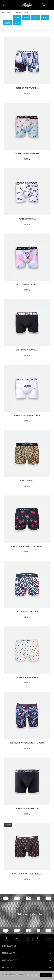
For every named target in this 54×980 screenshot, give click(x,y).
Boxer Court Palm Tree (27, 88)
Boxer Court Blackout (27, 350)
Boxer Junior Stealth (27, 808)
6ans (36, 18)
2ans (17, 18)
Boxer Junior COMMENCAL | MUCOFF (27, 743)
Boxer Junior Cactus (27, 677)
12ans (17, 23)
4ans (26, 18)
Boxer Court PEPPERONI (27, 153)
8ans (45, 18)
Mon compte (8, 953)
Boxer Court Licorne (27, 284)
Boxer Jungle (27, 481)
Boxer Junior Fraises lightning (27, 546)
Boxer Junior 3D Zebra (27, 612)
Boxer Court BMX (27, 219)
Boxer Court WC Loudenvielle (27, 874)
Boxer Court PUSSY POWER (27, 415)
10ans (8, 23)
